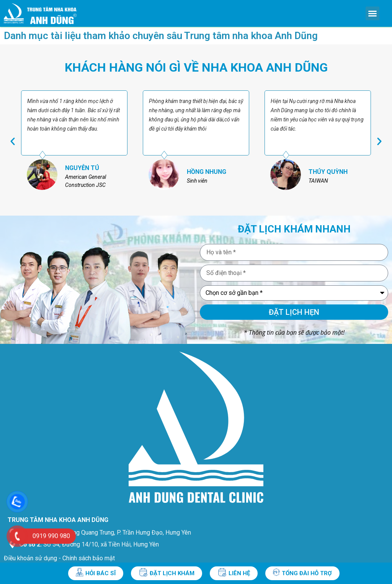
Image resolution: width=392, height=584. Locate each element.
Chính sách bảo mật (89, 558)
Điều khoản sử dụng (30, 558)
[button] (372, 13)
